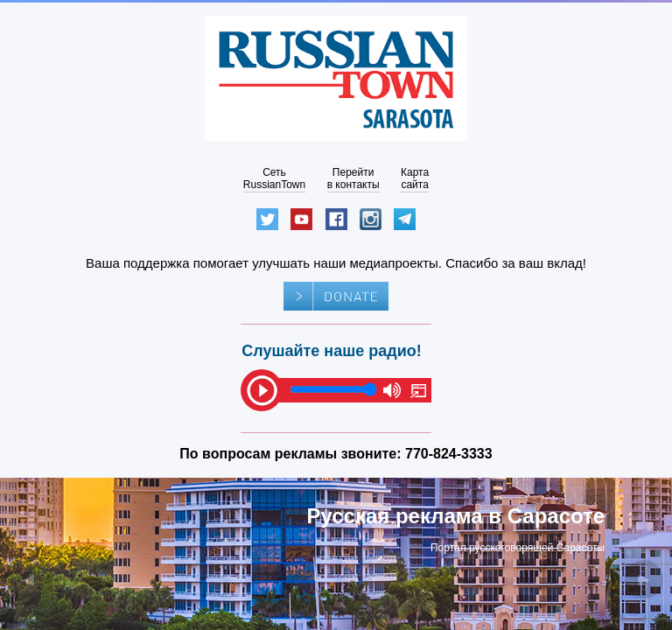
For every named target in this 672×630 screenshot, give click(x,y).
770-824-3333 (449, 454)
